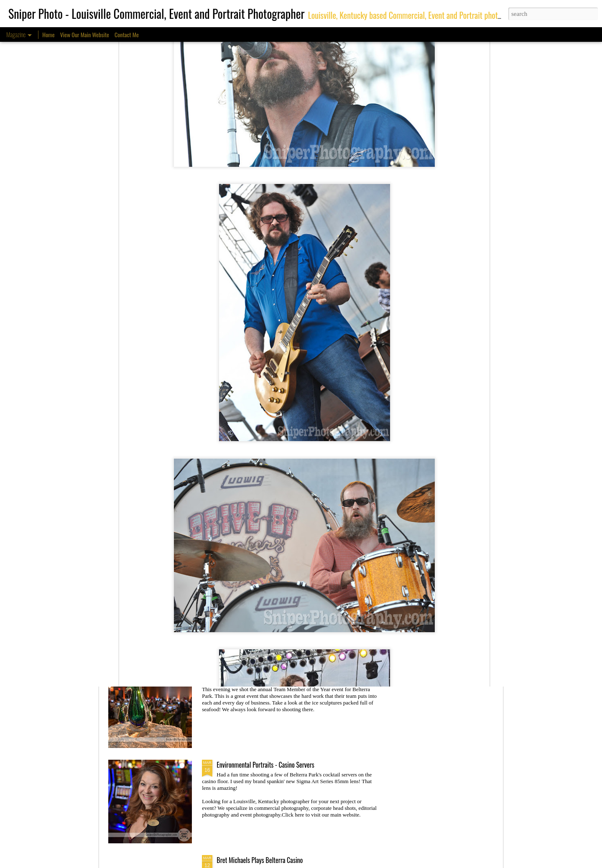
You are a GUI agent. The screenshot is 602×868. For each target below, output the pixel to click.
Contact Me (127, 34)
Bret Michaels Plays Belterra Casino (260, 860)
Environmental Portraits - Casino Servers (265, 765)
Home (48, 34)
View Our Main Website (85, 34)
